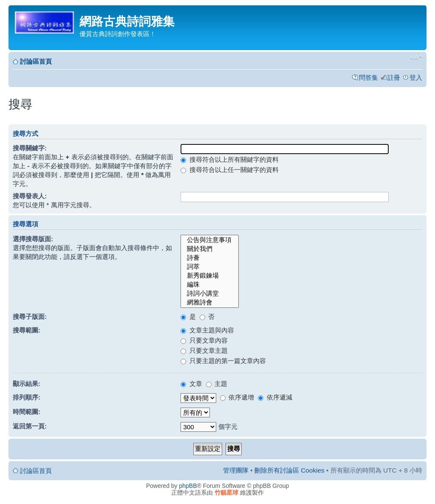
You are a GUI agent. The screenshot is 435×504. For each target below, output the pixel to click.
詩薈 (210, 258)
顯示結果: (27, 384)
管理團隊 (236, 470)
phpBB (188, 486)
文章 (191, 384)
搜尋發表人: (30, 196)
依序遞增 (237, 397)
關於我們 (210, 249)
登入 (416, 77)
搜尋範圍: (27, 330)
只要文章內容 (204, 340)
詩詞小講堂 (210, 294)
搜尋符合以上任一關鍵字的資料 (229, 170)
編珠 (210, 285)
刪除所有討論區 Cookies (290, 470)
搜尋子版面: (30, 317)
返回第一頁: (30, 426)
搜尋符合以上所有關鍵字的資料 (229, 159)
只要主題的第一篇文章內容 (223, 361)
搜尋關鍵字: (30, 148)
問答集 (369, 77)
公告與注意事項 (210, 240)
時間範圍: (27, 412)
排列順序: (27, 397)
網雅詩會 (210, 303)
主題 (217, 384)
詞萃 (210, 267)
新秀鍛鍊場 (210, 276)
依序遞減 (275, 397)
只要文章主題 (204, 351)
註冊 (394, 77)
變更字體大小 (416, 58)
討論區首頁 (36, 61)
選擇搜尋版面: (33, 239)
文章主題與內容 (207, 330)
